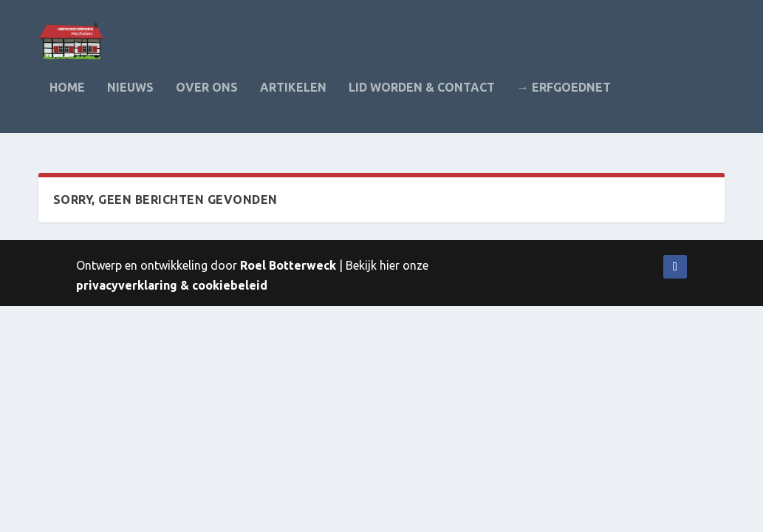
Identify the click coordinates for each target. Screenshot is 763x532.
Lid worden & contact (422, 98)
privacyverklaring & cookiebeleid (172, 285)
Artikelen (293, 98)
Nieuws (130, 98)
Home (67, 98)
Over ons (207, 98)
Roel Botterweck (288, 265)
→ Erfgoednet (564, 98)
